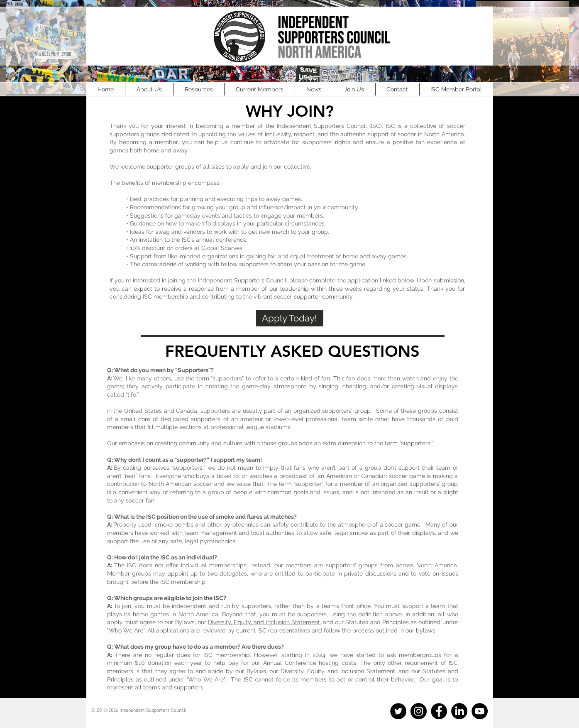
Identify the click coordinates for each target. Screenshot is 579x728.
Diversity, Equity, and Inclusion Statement (264, 622)
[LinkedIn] (459, 711)
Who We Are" (127, 630)
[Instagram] (419, 711)
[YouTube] (480, 711)
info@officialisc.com (127, 716)
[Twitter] (398, 711)
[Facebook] (439, 711)
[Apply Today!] (290, 318)
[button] (149, 89)
